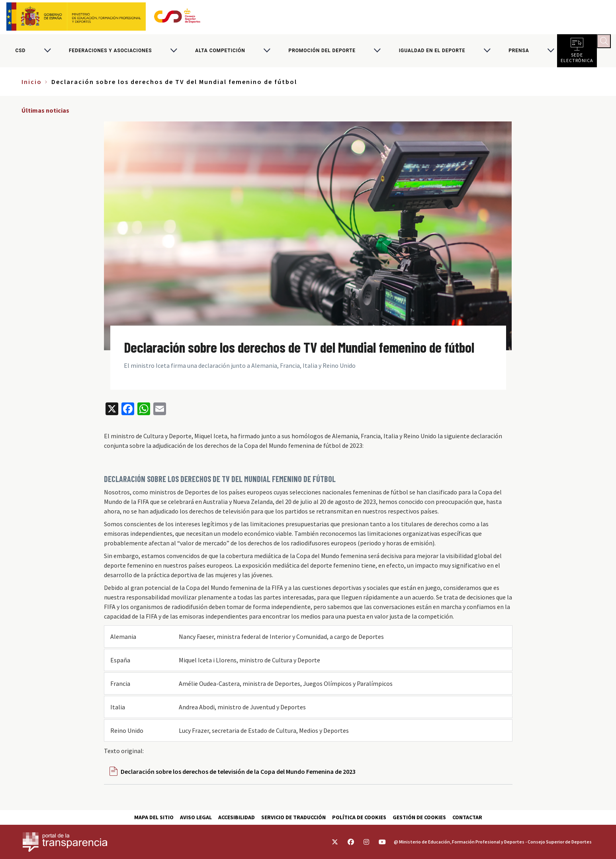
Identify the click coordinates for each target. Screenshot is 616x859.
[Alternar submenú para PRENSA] (551, 53)
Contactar (467, 817)
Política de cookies (359, 817)
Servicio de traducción (293, 817)
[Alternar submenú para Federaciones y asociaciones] (174, 53)
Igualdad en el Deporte (432, 53)
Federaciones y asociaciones (110, 53)
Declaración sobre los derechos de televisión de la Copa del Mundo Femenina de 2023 (238, 776)
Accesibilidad (237, 817)
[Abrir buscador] (606, 44)
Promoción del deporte (322, 53)
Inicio (32, 87)
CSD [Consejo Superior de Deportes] (20, 53)
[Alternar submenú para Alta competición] (267, 53)
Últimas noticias (45, 115)
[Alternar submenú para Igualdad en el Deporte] (487, 53)
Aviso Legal (196, 817)
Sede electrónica (577, 60)
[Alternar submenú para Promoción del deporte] (377, 53)
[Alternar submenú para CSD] (47, 53)
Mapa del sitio (154, 817)
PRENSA (519, 53)
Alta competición (220, 53)
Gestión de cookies (419, 817)
